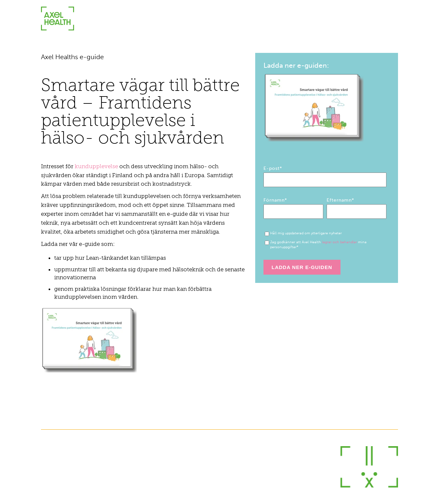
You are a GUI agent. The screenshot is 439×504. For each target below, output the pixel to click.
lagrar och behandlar (339, 242)
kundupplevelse (97, 166)
